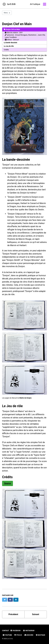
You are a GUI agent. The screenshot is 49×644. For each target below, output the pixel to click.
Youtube (7, 635)
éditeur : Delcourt (12, 40)
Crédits (6, 50)
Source (8, 483)
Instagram (29, 631)
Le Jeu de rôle (9, 46)
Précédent (13, 614)
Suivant (36, 614)
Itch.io (18, 635)
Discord (29, 635)
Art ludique (35, 4)
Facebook (15, 631)
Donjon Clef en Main (17, 24)
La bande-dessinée (10, 43)
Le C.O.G (11, 4)
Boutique (41, 635)
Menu (6, 13)
